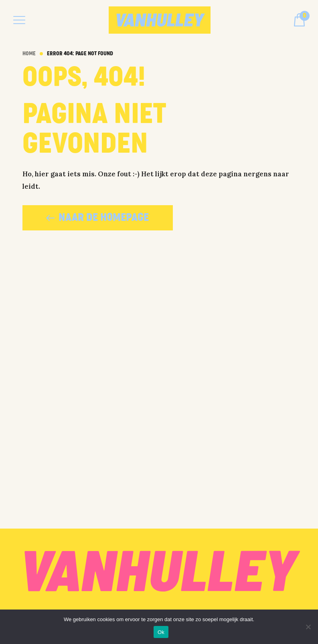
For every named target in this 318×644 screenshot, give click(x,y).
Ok (161, 632)
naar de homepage (97, 217)
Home (29, 54)
